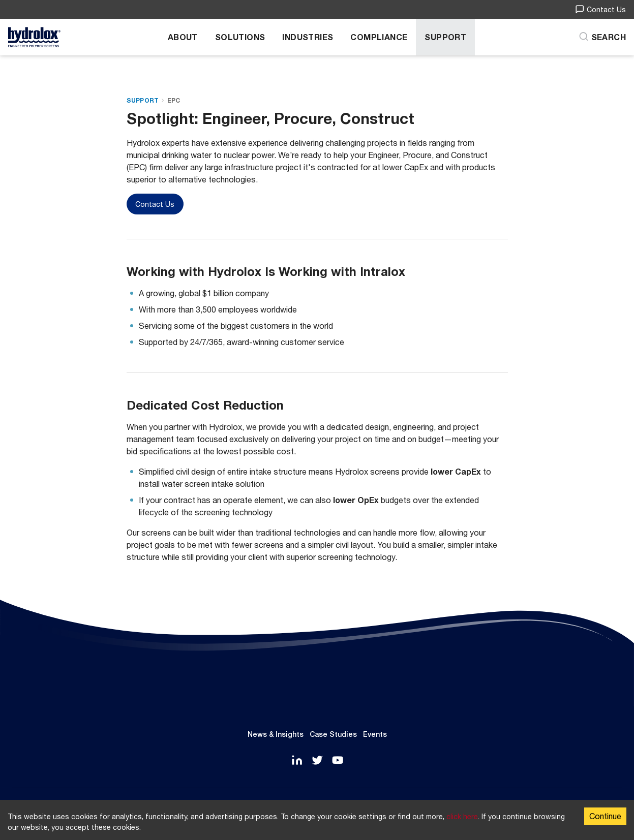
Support (445, 37)
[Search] (602, 37)
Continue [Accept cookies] (605, 816)
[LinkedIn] (297, 761)
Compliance (379, 37)
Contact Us (600, 9)
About (183, 37)
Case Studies (333, 734)
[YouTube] (338, 761)
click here (462, 816)
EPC (174, 100)
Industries (308, 37)
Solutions (240, 37)
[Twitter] (317, 761)
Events (375, 734)
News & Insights (276, 734)
